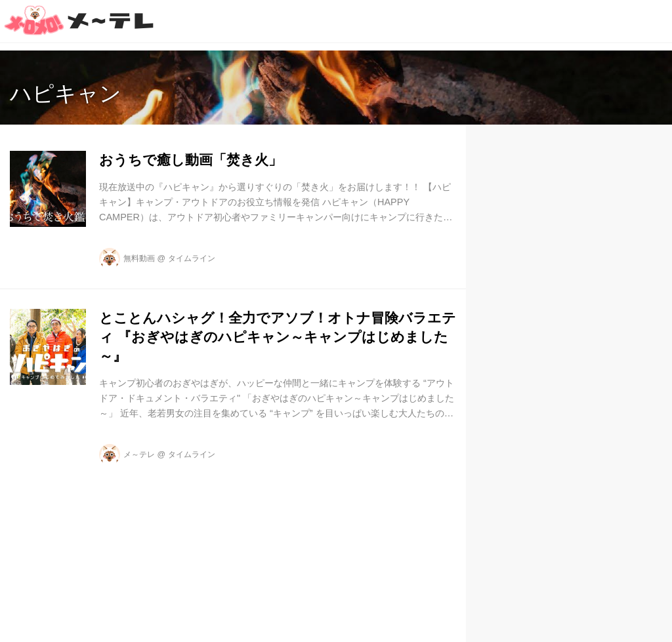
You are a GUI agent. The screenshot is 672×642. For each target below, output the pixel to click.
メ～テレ (139, 454)
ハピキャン (66, 93)
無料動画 (139, 258)
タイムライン (192, 258)
